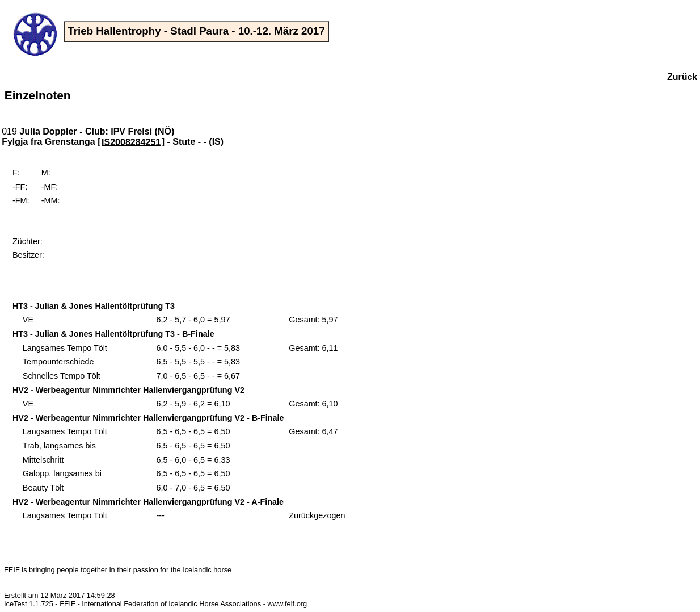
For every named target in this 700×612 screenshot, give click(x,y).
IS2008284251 (131, 142)
